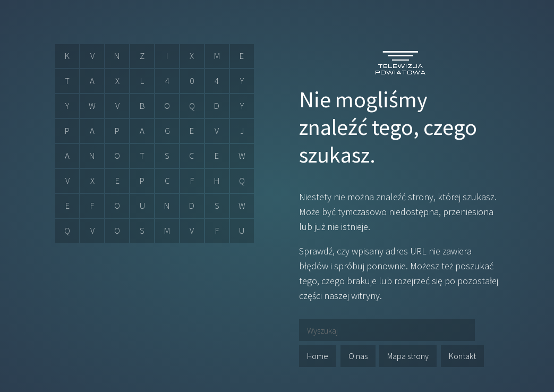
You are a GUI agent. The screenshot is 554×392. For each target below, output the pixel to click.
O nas (358, 356)
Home (318, 356)
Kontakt (462, 356)
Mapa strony (408, 356)
